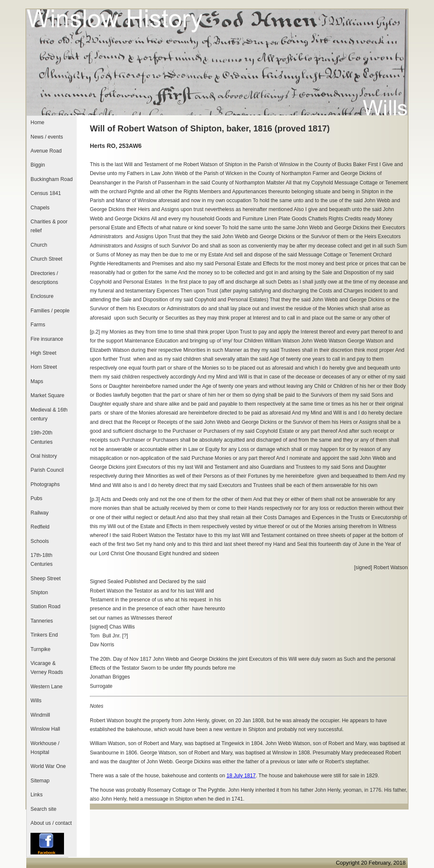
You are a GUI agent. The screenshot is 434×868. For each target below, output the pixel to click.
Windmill (40, 715)
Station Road (45, 606)
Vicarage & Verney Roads (47, 668)
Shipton (39, 593)
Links (36, 795)
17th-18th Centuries (42, 560)
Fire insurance (47, 339)
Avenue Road (46, 151)
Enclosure (42, 296)
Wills (36, 701)
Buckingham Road (51, 179)
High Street (43, 353)
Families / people (50, 311)
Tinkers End (44, 635)
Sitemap (40, 781)
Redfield (40, 527)
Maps (37, 381)
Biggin (38, 165)
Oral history (44, 456)
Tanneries (42, 621)
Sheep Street (46, 579)
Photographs (45, 484)
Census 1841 (46, 193)
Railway (40, 513)
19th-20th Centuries (42, 437)
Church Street (46, 259)
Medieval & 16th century (49, 414)
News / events (47, 137)
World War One (48, 766)
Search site (43, 809)
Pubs (36, 498)
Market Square (47, 395)
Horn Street (44, 367)
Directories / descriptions (44, 278)
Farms (38, 325)
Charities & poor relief (49, 226)
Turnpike (40, 649)
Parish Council (47, 470)
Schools (40, 541)
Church (39, 245)
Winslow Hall (45, 729)
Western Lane (46, 687)
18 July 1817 (241, 776)
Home (37, 122)
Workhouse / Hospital (45, 748)
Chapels (40, 208)
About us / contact (51, 823)
